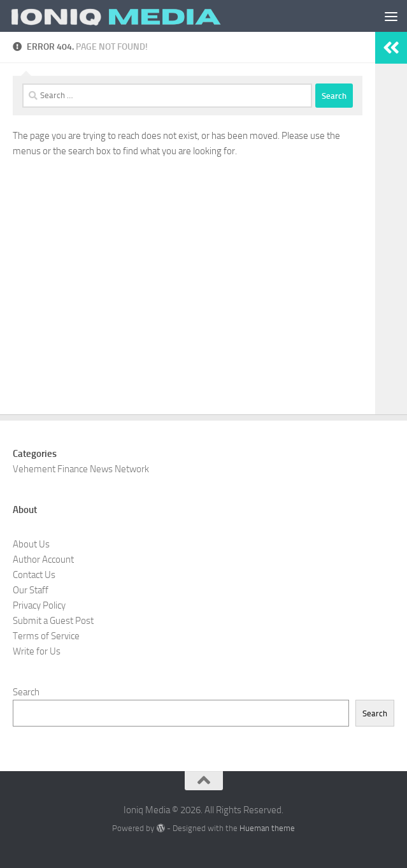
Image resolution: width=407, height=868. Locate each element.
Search (26, 692)
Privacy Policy (39, 605)
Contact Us (34, 575)
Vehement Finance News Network (81, 469)
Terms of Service (46, 636)
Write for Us (37, 651)
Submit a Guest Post (53, 621)
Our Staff (31, 590)
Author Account (43, 560)
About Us (31, 544)
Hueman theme (267, 828)
